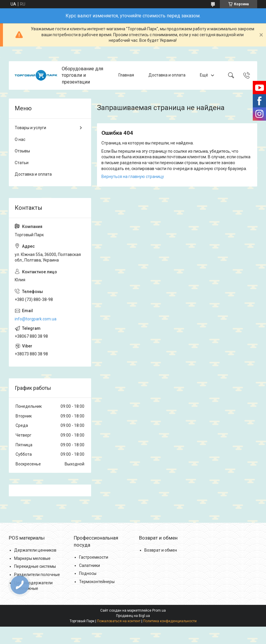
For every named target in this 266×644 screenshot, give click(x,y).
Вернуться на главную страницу (133, 177)
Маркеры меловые (32, 558)
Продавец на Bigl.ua (133, 616)
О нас (20, 139)
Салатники (89, 565)
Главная (126, 75)
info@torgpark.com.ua (36, 319)
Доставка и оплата (167, 75)
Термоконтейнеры (97, 582)
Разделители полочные (37, 575)
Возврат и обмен (161, 550)
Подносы (88, 573)
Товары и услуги (30, 128)
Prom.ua (159, 610)
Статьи (22, 163)
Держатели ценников (35, 550)
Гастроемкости (94, 557)
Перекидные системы (35, 566)
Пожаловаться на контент (119, 621)
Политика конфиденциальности (170, 621)
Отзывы (22, 151)
